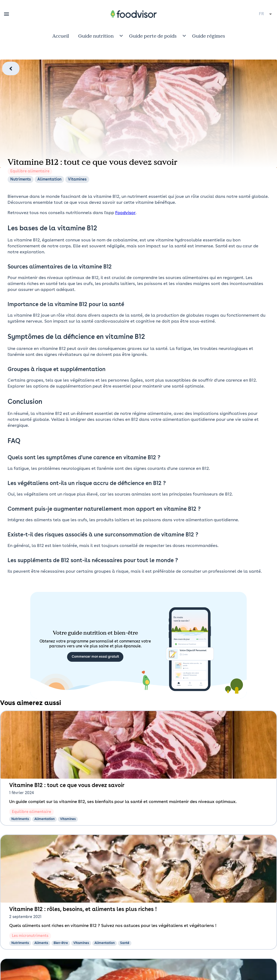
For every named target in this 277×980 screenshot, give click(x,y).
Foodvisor (125, 213)
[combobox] (266, 14)
